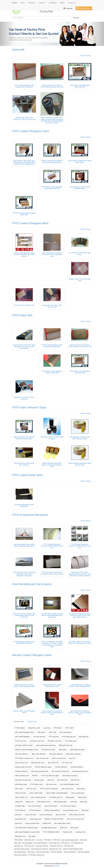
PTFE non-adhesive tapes (50, 776)
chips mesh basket (51, 806)
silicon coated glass (78, 793)
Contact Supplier (84, 8)
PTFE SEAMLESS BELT (51, 832)
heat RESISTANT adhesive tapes (27, 828)
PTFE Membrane (35, 810)
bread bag (83, 802)
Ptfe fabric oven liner (55, 741)
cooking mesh (80, 832)
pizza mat (18, 823)
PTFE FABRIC (20, 728)
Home (23, 3)
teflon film (51, 780)
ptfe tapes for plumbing (23, 780)
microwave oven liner (37, 741)
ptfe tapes (32, 836)
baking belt (19, 802)
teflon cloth (53, 732)
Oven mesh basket (34, 806)
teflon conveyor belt (59, 758)
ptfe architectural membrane (46, 745)
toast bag (73, 802)
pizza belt (18, 815)
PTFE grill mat (54, 737)
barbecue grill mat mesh (23, 767)
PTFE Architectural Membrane (30, 515)
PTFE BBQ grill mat (69, 737)
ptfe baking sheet (21, 784)
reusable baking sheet (49, 828)
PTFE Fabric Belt (22, 315)
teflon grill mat (84, 737)
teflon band (74, 828)
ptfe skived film (62, 780)
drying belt (18, 50)
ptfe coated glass (66, 732)
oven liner (47, 728)
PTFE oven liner (21, 741)
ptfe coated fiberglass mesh (70, 784)
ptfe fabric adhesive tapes (24, 745)
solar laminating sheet (70, 810)
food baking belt (21, 819)
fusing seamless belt (32, 823)
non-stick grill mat (39, 737)
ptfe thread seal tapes (70, 776)
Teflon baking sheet (44, 802)
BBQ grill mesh (20, 836)
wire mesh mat (67, 763)
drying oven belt (31, 815)
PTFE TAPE (69, 728)
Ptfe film (35, 776)
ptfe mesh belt (61, 815)
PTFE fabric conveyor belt (24, 758)
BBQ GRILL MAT (34, 728)
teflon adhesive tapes (77, 750)
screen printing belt (46, 815)
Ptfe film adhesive (61, 767)
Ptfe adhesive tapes (49, 750)
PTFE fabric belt (71, 741)
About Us (42, 3)
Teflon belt (64, 828)
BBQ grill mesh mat (66, 745)
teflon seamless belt (22, 776)
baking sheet (82, 797)
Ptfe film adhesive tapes (43, 767)
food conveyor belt (21, 763)
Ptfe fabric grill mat (56, 797)
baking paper (70, 797)
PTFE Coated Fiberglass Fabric (31, 131)
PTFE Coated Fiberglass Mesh (30, 223)
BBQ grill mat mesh (38, 763)
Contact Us (72, 3)
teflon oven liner (21, 793)
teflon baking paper (60, 802)
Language (69, 8)
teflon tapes (63, 750)
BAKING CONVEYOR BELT (54, 819)
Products (32, 3)
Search (76, 18)
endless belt (47, 823)
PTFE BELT (58, 728)
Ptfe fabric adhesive (56, 754)
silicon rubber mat (21, 797)
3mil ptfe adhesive (77, 767)
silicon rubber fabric (36, 793)
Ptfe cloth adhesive (22, 754)
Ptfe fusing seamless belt (40, 771)
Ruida (15, 3)
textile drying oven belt (77, 815)
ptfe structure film (68, 789)
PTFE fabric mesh (36, 784)
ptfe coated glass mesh (62, 823)
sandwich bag (20, 806)
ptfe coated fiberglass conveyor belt (27, 832)
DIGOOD (56, 866)
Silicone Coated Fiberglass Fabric (32, 655)
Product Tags (32, 721)
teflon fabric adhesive (73, 754)
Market (62, 3)
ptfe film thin (75, 780)
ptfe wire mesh (32, 789)
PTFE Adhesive (21, 810)
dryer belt (72, 758)
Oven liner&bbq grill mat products (32, 584)
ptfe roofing (81, 789)
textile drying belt (35, 819)
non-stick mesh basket (68, 806)
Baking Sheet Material (52, 810)
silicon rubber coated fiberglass (57, 793)
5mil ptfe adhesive (21, 771)
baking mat (30, 802)
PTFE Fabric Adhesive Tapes (29, 407)
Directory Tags (19, 721)
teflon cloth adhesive (39, 754)
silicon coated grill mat (38, 797)
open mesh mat (53, 763)
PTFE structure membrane (49, 789)
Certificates (53, 3)
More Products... (86, 56)
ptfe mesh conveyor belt (75, 819)
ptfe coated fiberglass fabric (25, 732)
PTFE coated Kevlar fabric (28, 475)
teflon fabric (41, 732)
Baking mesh (68, 832)
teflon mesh (19, 789)
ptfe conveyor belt (42, 758)
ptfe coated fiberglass (23, 737)
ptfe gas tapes (39, 780)
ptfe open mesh (51, 784)
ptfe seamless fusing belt (60, 771)
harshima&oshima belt (80, 771)
